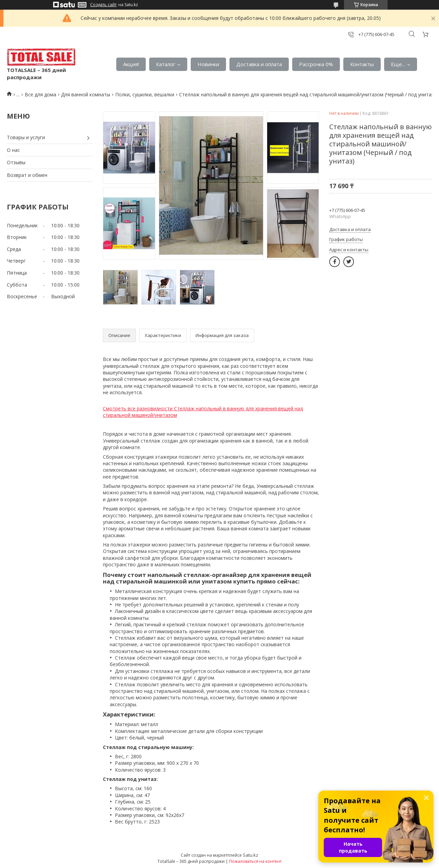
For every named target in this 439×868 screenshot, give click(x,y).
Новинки (208, 64)
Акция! (131, 64)
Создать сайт (103, 5)
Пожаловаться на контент (255, 861)
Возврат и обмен (27, 175)
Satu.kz (251, 855)
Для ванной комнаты (86, 94)
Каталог (166, 64)
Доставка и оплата (259, 64)
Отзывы (16, 162)
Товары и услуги (26, 137)
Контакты (362, 64)
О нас (13, 150)
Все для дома (40, 94)
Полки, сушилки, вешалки (145, 94)
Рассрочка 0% (316, 64)
